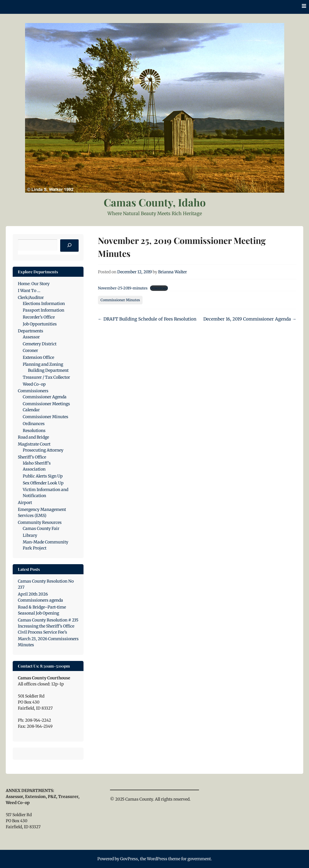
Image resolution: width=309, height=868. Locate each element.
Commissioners (33, 391)
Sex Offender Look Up (43, 483)
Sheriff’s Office (32, 457)
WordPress (157, 859)
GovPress (129, 859)
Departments (31, 331)
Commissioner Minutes (120, 300)
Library (30, 535)
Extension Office (38, 357)
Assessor (31, 337)
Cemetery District (40, 344)
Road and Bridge (33, 437)
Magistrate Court (34, 444)
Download (159, 288)
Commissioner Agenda (45, 397)
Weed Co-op (34, 384)
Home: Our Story (34, 284)
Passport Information (43, 310)
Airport (25, 503)
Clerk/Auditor (31, 297)
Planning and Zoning (43, 364)
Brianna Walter (172, 272)
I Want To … (29, 291)
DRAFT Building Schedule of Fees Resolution (147, 319)
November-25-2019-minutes (123, 288)
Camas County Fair (41, 528)
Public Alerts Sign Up (43, 476)
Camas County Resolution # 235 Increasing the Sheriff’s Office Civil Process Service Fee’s (48, 626)
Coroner (30, 350)
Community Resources (40, 522)
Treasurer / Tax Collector (46, 377)
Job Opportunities (40, 324)
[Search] (69, 246)
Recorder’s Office (39, 317)
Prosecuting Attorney (43, 450)
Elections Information (44, 304)
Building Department (48, 370)
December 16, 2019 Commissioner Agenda (250, 319)
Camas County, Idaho (155, 202)
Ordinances (34, 424)
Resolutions (34, 431)
